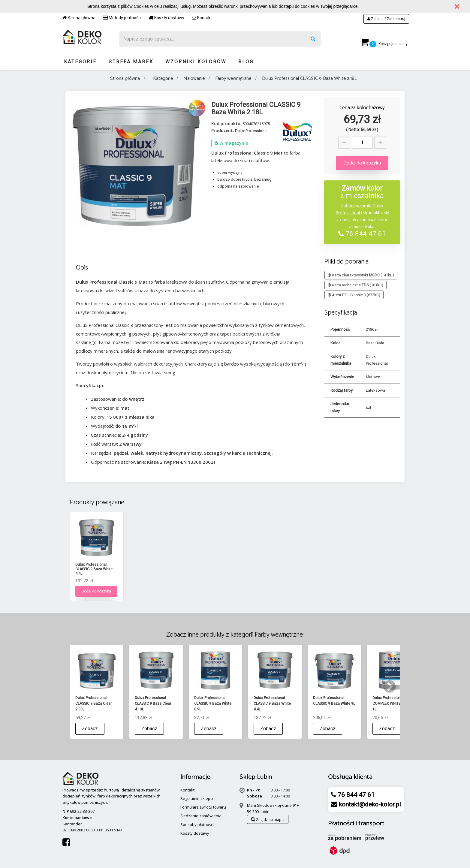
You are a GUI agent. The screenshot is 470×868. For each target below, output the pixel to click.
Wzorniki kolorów (196, 62)
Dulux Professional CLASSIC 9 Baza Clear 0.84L (93, 569)
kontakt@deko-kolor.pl (369, 804)
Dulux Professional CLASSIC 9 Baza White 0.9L (213, 569)
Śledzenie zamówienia (201, 816)
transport (371, 824)
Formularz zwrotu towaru (203, 807)
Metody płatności (122, 18)
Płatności (341, 824)
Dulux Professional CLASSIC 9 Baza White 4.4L (272, 569)
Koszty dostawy (167, 18)
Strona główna (79, 18)
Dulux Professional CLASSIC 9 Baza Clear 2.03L (153, 569)
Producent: (223, 130)
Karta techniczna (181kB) (356, 285)
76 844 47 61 (362, 234)
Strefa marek (131, 62)
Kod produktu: (226, 124)
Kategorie (80, 62)
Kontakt (202, 18)
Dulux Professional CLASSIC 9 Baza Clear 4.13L (153, 704)
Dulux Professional (251, 131)
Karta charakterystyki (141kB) (361, 275)
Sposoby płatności (197, 824)
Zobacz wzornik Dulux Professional (360, 209)
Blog (246, 62)
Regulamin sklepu (197, 798)
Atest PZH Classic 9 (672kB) (354, 295)
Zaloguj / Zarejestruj (386, 19)
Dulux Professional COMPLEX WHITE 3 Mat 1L (392, 704)
